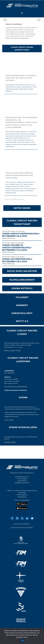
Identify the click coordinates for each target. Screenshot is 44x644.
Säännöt (16, 347)
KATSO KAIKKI (22, 208)
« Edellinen (8, 199)
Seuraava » (21, 199)
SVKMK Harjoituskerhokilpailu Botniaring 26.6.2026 (21, 235)
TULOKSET (22, 297)
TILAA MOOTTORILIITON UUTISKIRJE (22, 528)
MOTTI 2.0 (22, 321)
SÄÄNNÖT (22, 305)
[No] (41, 636)
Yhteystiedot (22, 493)
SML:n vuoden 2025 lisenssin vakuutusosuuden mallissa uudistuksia (19, 175)
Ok (22, 641)
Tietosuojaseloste (22, 495)
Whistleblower (22, 497)
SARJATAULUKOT (22, 313)
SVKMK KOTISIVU (22, 288)
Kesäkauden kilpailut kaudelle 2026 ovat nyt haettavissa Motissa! (21, 78)
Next (39, 20)
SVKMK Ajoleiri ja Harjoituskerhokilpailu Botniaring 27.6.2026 (17, 248)
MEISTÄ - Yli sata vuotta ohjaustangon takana (22, 490)
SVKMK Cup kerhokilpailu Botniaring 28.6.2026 (17, 260)
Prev (5, 20)
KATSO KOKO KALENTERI (22, 271)
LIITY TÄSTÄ (9, 420)
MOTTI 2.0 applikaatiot (22, 500)
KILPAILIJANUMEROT (22, 280)
